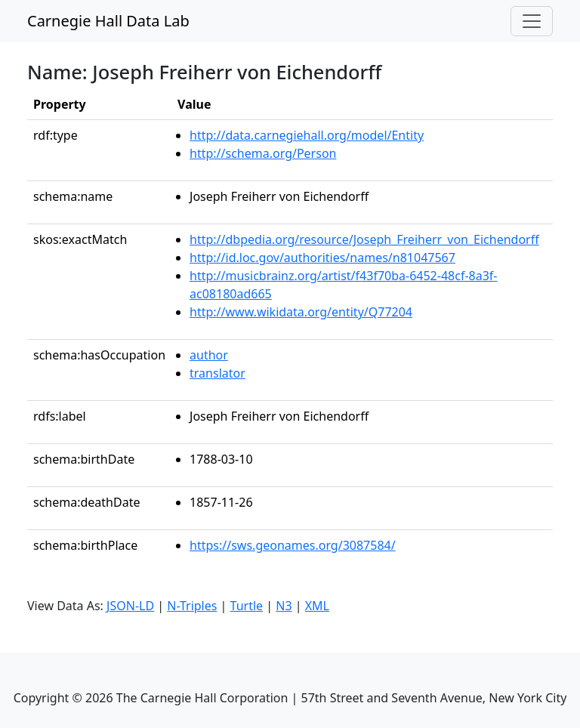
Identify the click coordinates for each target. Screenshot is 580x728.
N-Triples (192, 606)
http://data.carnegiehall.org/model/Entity (307, 135)
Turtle (247, 606)
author (209, 355)
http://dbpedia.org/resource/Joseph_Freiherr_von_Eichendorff (364, 239)
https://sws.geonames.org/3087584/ (293, 545)
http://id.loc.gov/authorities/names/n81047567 (322, 258)
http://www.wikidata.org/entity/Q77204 (301, 312)
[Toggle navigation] (532, 21)
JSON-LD (130, 606)
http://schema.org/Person (263, 153)
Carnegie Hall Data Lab (108, 21)
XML (317, 606)
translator (217, 373)
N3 (284, 606)
